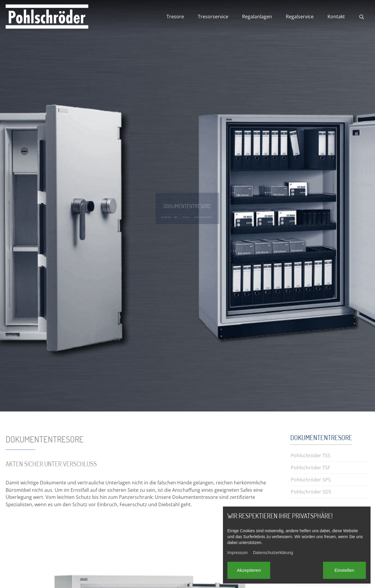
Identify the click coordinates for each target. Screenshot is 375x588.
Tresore (175, 17)
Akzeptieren (249, 570)
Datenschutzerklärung (273, 553)
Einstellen (344, 570)
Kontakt (336, 17)
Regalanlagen (257, 17)
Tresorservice (213, 17)
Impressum (238, 553)
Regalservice (300, 17)
